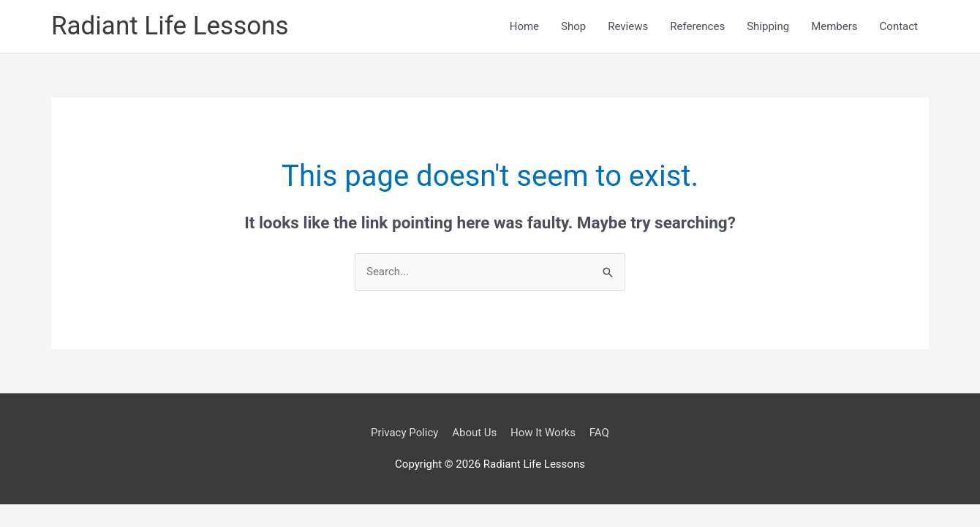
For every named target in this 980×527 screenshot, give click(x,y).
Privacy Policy (404, 433)
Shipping (768, 26)
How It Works (543, 433)
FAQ (599, 433)
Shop (573, 26)
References (697, 26)
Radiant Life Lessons (170, 26)
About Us (474, 433)
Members (834, 26)
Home (524, 26)
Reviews (628, 26)
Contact (899, 26)
